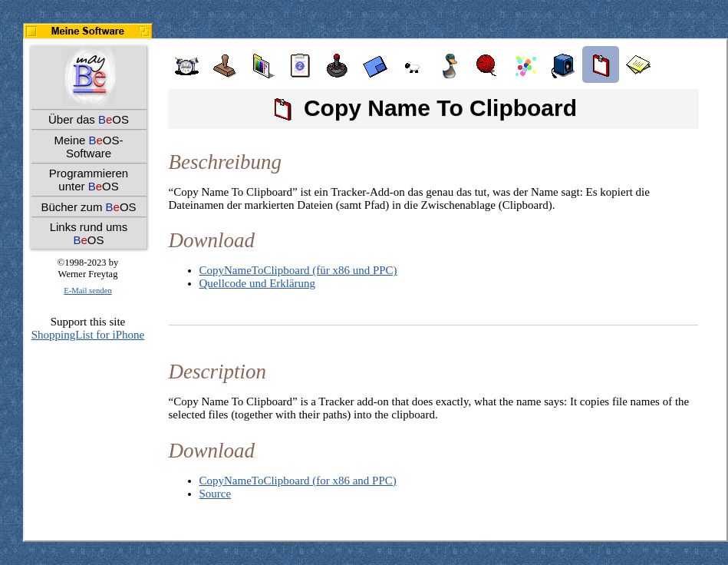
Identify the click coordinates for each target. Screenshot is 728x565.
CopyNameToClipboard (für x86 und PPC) (298, 270)
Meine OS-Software (88, 147)
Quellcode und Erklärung (258, 283)
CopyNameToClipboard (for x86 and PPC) (298, 481)
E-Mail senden (87, 291)
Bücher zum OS (88, 207)
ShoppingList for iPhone (88, 335)
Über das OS (89, 119)
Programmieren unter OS (89, 180)
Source (216, 494)
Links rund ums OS (89, 233)
